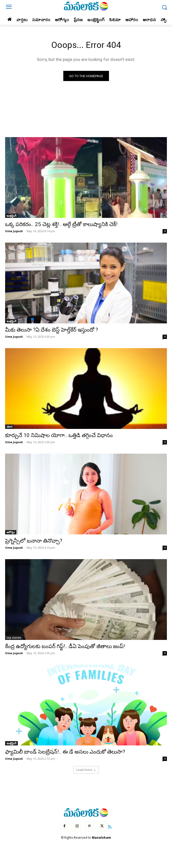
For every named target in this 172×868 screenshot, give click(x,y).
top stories (14, 638)
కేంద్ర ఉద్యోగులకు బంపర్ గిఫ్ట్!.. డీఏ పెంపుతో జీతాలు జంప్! (65, 646)
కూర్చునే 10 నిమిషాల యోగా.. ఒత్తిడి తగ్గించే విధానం (59, 435)
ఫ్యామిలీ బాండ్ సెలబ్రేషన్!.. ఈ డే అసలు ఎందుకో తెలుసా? (65, 752)
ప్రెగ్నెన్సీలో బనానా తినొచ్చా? (34, 541)
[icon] (110, 826)
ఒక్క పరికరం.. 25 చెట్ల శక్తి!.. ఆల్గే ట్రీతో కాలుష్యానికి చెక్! (61, 224)
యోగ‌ (9, 427)
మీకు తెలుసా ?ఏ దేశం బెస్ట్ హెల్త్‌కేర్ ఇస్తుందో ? (52, 330)
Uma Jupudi (14, 231)
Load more (86, 770)
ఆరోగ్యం (11, 532)
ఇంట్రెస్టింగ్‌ (11, 216)
